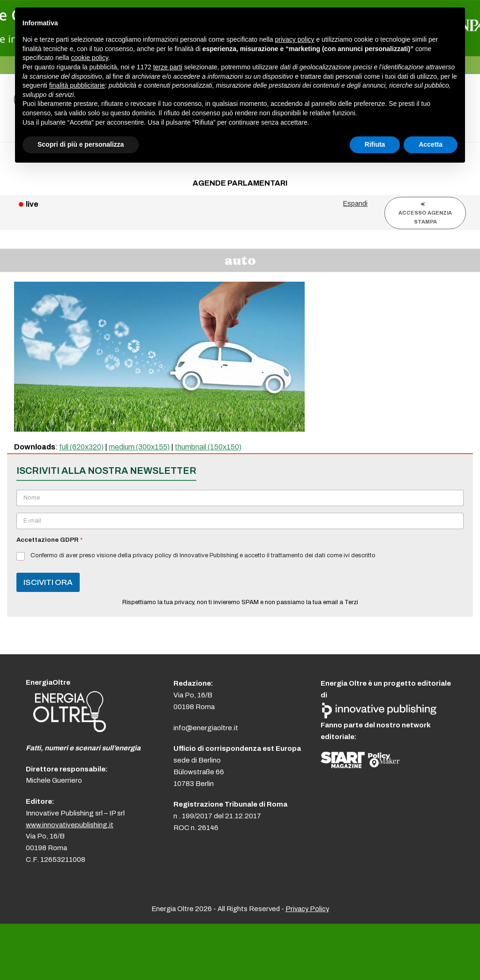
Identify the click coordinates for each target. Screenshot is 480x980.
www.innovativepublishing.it (70, 825)
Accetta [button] (431, 144)
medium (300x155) (139, 447)
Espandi (355, 203)
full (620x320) (81, 447)
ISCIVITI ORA (48, 582)
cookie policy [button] (90, 58)
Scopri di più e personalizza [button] (81, 144)
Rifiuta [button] (375, 144)
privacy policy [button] (295, 39)
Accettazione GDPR (49, 540)
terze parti (168, 67)
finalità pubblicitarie (77, 85)
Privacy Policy (307, 909)
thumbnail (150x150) (208, 447)
